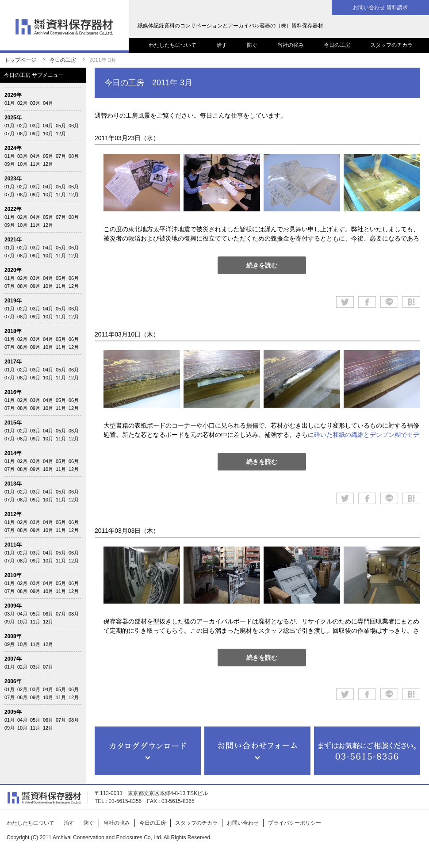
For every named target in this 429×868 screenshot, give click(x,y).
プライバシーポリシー (295, 823)
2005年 (13, 712)
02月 (22, 103)
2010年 (13, 575)
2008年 (13, 636)
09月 (35, 134)
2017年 (13, 362)
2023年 (13, 179)
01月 (10, 103)
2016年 (13, 392)
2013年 (13, 484)
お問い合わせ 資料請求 (380, 8)
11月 (35, 164)
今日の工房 (337, 45)
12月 (61, 134)
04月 (48, 103)
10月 (48, 134)
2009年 (13, 606)
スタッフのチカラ (391, 45)
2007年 (13, 659)
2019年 (13, 301)
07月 (10, 134)
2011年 (13, 545)
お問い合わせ (243, 823)
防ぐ (252, 45)
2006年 (13, 681)
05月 (61, 126)
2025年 (13, 118)
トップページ (20, 60)
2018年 (13, 331)
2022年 (13, 209)
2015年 (13, 423)
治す (222, 45)
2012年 (13, 514)
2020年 (13, 270)
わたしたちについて (172, 45)
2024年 (13, 148)
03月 (35, 103)
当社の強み (291, 45)
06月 (74, 126)
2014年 (13, 453)
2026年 (13, 95)
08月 (22, 134)
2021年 (13, 240)
